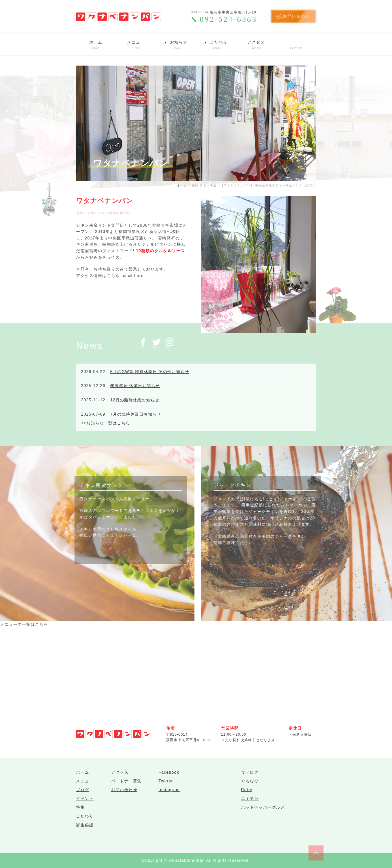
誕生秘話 (85, 833)
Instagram (169, 793)
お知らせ (176, 42)
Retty (247, 793)
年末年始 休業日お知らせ (135, 386)
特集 (80, 813)
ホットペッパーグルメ (263, 813)
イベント (85, 803)
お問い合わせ (124, 793)
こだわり (216, 42)
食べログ (250, 773)
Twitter (166, 783)
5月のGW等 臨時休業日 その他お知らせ (150, 372)
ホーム (96, 42)
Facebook (169, 773)
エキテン (250, 803)
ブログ (83, 793)
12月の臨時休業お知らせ (135, 400)
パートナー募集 (126, 783)
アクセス (256, 42)
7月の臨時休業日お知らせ (136, 414)
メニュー (136, 42)
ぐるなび (250, 783)
